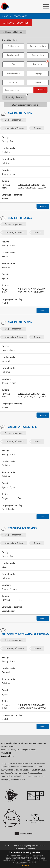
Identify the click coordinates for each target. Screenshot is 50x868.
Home (5, 16)
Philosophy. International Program (25, 634)
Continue (25, 865)
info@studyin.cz (8, 756)
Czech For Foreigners (22, 427)
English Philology (20, 113)
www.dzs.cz (6, 753)
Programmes (21, 16)
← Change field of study (13, 32)
